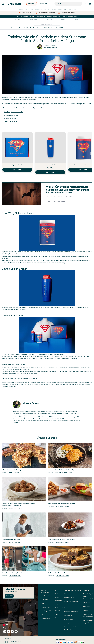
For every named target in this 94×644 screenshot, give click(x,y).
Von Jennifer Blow (16, 509)
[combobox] (68, 4)
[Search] (57, 4)
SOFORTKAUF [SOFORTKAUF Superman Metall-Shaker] (50, 172)
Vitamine (46, 9)
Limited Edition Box (10, 118)
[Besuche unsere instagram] (5, 632)
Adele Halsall (60, 201)
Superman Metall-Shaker (50, 165)
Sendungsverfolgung (48, 611)
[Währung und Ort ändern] (19, 625)
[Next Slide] (91, 154)
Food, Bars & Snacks (56, 9)
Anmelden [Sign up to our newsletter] (9, 596)
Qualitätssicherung (70, 598)
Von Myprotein (14, 542)
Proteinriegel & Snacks (59, 609)
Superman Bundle (17, 165)
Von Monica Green (50, 47)
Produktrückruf (46, 619)
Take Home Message (10, 121)
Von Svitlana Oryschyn (64, 473)
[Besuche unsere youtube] (16, 632)
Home (5, 28)
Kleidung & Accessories (59, 599)
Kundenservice (46, 596)
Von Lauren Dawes (16, 473)
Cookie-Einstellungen (10, 621)
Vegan (65, 9)
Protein (31, 9)
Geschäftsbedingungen (71, 612)
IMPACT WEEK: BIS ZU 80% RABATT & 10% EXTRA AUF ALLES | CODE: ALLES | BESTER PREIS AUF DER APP (47, 16)
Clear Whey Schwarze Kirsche (13, 112)
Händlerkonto (68, 615)
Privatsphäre (68, 608)
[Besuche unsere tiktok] (12, 632)
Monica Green (31, 403)
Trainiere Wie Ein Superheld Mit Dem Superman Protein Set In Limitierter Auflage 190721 (41, 28)
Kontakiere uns (46, 600)
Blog (9, 28)
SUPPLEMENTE (47, 32)
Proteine (58, 594)
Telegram (86, 610)
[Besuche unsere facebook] (9, 632)
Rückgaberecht (46, 607)
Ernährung (18, 20)
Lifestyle (77, 20)
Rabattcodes (87, 603)
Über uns (67, 594)
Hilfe (43, 603)
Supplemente (38, 9)
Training (49, 20)
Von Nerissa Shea (15, 576)
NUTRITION (32, 4)
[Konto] (85, 4)
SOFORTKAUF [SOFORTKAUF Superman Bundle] (17, 170)
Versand (44, 615)
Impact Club (86, 607)
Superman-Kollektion (23, 108)
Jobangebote (68, 623)
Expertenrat (72, 9)
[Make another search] (47, 24)
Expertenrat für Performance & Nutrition (73, 628)
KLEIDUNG (44, 4)
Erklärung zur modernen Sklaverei (71, 603)
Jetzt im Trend (23, 9)
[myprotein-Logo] (11, 4)
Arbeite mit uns (69, 619)
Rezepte (63, 20)
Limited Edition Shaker (11, 115)
